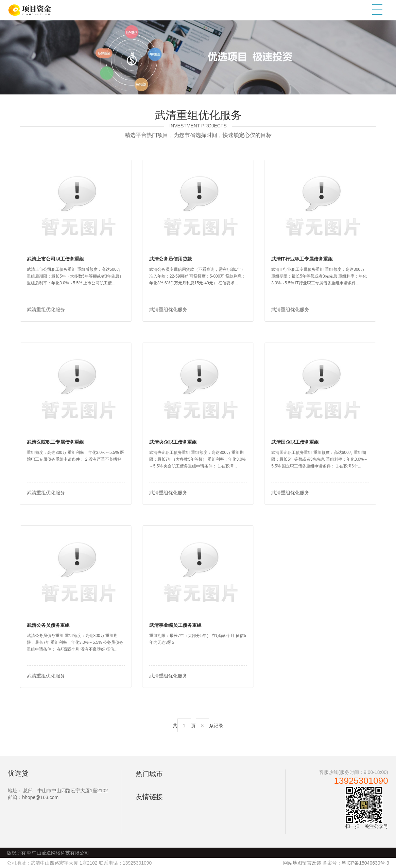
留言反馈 (312, 863)
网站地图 (293, 863)
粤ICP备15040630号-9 (365, 863)
